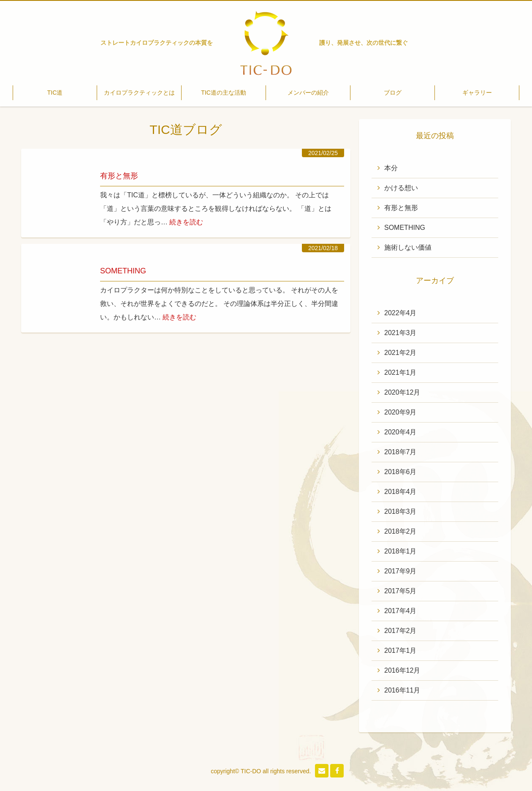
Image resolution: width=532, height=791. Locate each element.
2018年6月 (400, 472)
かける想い (401, 188)
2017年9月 (400, 571)
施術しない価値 (408, 247)
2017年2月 (400, 631)
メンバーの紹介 (308, 93)
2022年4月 (400, 313)
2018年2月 (400, 531)
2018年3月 (400, 511)
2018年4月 (400, 492)
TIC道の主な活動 (224, 93)
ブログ (393, 93)
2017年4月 (400, 611)
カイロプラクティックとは (139, 93)
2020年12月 (402, 392)
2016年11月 (402, 690)
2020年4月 (400, 432)
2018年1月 (400, 551)
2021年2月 (400, 353)
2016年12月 (402, 670)
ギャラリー (477, 93)
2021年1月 (400, 372)
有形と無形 (119, 176)
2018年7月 (400, 452)
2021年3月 (400, 333)
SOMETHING (123, 271)
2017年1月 (400, 651)
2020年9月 (400, 412)
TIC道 (55, 93)
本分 (391, 168)
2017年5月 (400, 591)
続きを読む (186, 222)
